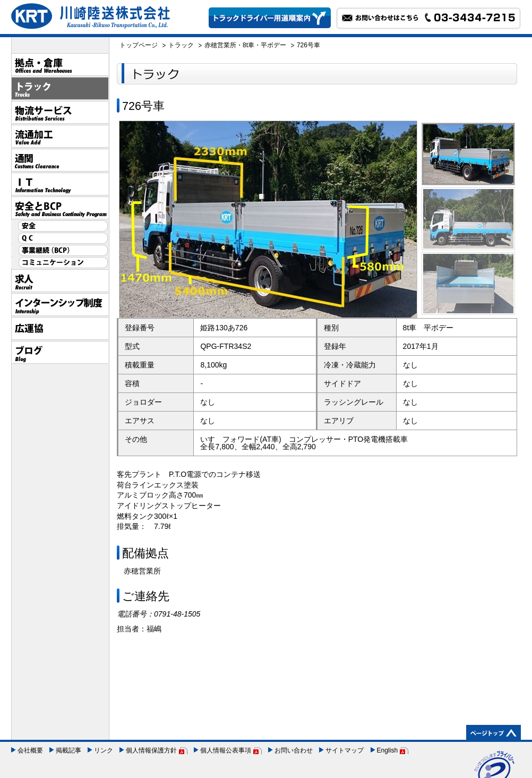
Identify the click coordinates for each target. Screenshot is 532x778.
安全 (60, 226)
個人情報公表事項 (226, 750)
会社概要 (30, 750)
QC (60, 238)
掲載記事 (68, 750)
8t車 (248, 45)
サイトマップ (345, 750)
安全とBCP (60, 208)
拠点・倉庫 (60, 65)
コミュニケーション (60, 263)
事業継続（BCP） (60, 250)
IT (60, 184)
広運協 (60, 328)
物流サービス (60, 112)
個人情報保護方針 (151, 750)
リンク (104, 750)
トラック (60, 88)
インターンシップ (60, 305)
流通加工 (60, 136)
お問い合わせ (294, 750)
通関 (60, 160)
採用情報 (60, 281)
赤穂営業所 (220, 45)
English (388, 750)
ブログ (60, 352)
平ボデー (273, 45)
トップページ (139, 45)
